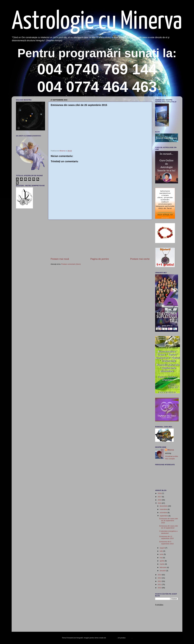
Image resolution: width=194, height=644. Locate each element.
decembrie (164, 506)
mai (161, 558)
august (162, 548)
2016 (160, 500)
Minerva (171, 450)
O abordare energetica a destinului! (168, 532)
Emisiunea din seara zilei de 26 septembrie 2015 (169, 521)
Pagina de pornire (100, 259)
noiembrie (164, 509)
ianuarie (163, 571)
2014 (160, 575)
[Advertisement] (100, 239)
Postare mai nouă (60, 259)
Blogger (129, 638)
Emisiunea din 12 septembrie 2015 (167, 537)
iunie (162, 554)
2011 (160, 584)
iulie (161, 551)
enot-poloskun (112, 638)
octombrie (164, 513)
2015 (160, 503)
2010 (160, 588)
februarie (163, 567)
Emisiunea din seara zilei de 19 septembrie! (169, 527)
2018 (160, 493)
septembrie (164, 516)
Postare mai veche (140, 259)
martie (162, 564)
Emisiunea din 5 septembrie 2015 (167, 543)
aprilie (162, 561)
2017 (160, 497)
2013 (160, 578)
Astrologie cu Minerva (97, 22)
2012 (160, 581)
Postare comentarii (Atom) (71, 264)
